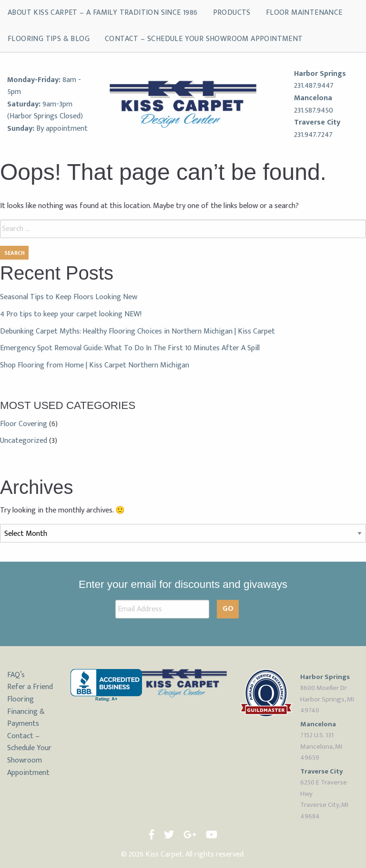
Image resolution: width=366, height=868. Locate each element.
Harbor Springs (320, 74)
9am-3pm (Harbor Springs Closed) (45, 110)
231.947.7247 (313, 135)
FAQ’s (16, 675)
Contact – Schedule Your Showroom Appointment (204, 39)
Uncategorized (24, 441)
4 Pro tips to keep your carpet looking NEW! (71, 314)
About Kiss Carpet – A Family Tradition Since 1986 (103, 13)
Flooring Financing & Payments (26, 711)
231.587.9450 (314, 110)
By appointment (62, 129)
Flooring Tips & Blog (49, 39)
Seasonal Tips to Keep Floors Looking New (69, 297)
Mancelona (313, 98)
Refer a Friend (30, 687)
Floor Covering (24, 424)
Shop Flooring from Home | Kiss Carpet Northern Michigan (95, 365)
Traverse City (317, 122)
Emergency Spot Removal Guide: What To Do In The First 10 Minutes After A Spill (130, 348)
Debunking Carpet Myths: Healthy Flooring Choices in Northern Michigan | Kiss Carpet (137, 331)
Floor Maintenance (304, 13)
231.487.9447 (314, 86)
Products (232, 13)
